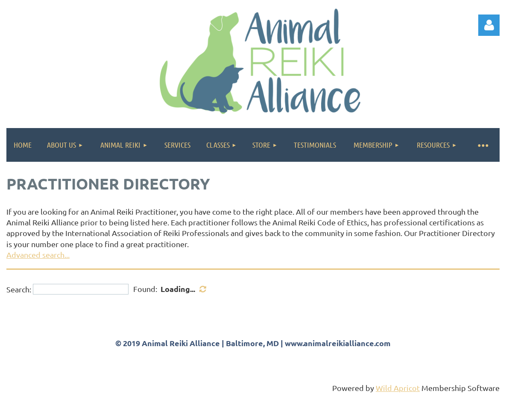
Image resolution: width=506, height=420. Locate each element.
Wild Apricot (398, 388)
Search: (19, 289)
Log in (489, 25)
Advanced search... (38, 255)
